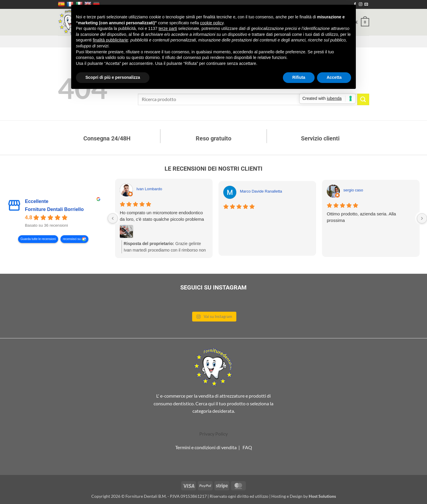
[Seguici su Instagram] (361, 4)
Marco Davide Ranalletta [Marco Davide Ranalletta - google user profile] (261, 191)
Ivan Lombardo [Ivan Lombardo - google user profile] (149, 189)
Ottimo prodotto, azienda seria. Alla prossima (361, 217)
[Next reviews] (422, 218)
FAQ (247, 447)
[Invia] (363, 99)
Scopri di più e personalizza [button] (113, 77)
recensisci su (72, 239)
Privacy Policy (213, 434)
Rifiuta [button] (299, 77)
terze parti (168, 28)
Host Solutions (322, 496)
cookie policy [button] (212, 23)
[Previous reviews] (113, 218)
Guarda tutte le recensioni (38, 239)
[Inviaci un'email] (366, 4)
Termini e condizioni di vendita (206, 447)
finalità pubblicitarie (110, 40)
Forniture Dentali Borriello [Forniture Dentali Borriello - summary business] (54, 210)
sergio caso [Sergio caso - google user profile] (353, 190)
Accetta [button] (334, 77)
